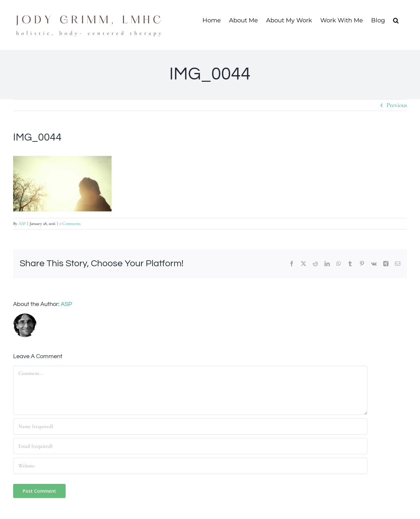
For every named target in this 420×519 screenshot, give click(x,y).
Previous (397, 105)
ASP (22, 224)
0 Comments (70, 224)
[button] (396, 20)
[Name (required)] (190, 426)
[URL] (190, 466)
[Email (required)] (190, 446)
